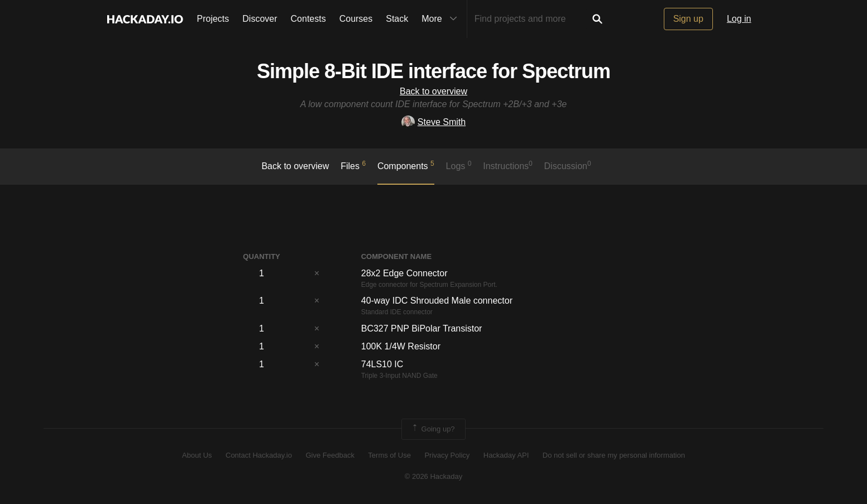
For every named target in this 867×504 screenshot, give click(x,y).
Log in (739, 19)
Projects (213, 19)
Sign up (688, 19)
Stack (397, 19)
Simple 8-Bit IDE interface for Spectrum (433, 71)
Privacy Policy (447, 455)
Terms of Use (389, 455)
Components (406, 165)
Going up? (433, 429)
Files (353, 165)
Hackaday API (506, 455)
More (442, 19)
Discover (260, 19)
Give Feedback (330, 455)
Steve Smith (433, 122)
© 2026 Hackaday (434, 476)
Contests (308, 19)
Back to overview (433, 91)
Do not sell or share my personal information (614, 455)
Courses (356, 19)
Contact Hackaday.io (259, 455)
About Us (197, 455)
